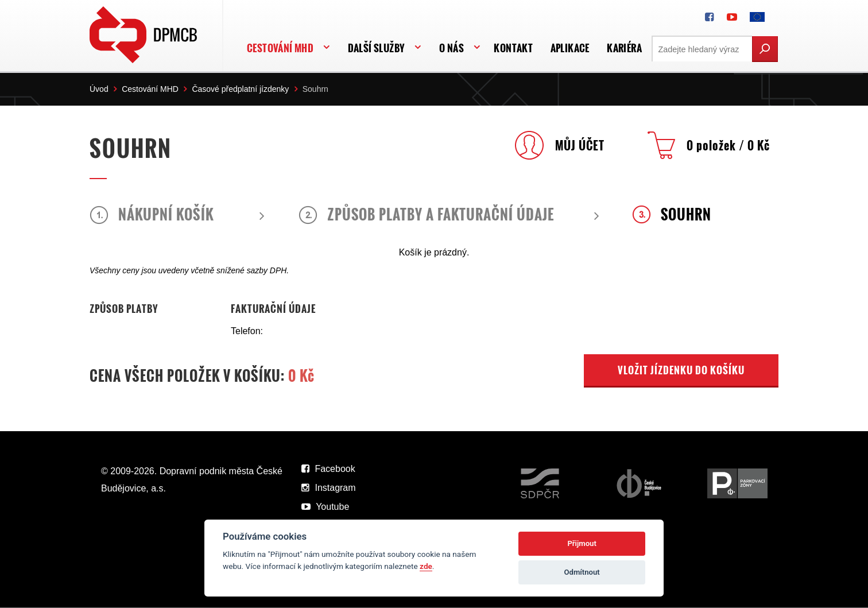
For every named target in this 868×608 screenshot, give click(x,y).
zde (426, 566)
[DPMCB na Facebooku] (709, 17)
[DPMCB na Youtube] (732, 17)
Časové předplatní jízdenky (240, 89)
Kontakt (513, 48)
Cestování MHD (280, 48)
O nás (452, 48)
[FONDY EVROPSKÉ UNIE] (757, 17)
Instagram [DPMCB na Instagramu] (329, 488)
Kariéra (624, 48)
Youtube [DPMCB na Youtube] (325, 507)
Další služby (377, 48)
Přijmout (582, 543)
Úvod (99, 89)
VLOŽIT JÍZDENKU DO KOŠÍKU (681, 370)
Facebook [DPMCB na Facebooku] (328, 469)
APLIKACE (570, 48)
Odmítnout (582, 572)
